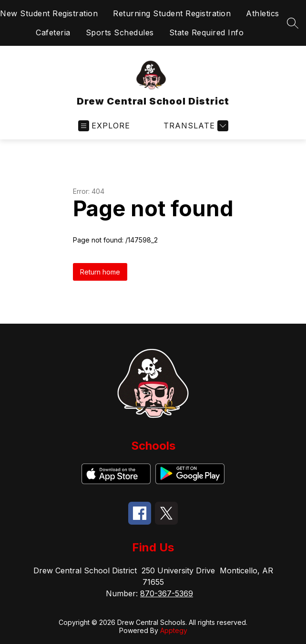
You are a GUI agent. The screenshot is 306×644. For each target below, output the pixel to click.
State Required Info (207, 32)
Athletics (263, 13)
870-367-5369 (167, 593)
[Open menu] (104, 126)
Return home (100, 272)
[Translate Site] (195, 126)
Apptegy (174, 630)
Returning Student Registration (172, 13)
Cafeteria (53, 32)
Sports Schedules (120, 32)
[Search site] (293, 23)
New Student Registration (49, 13)
